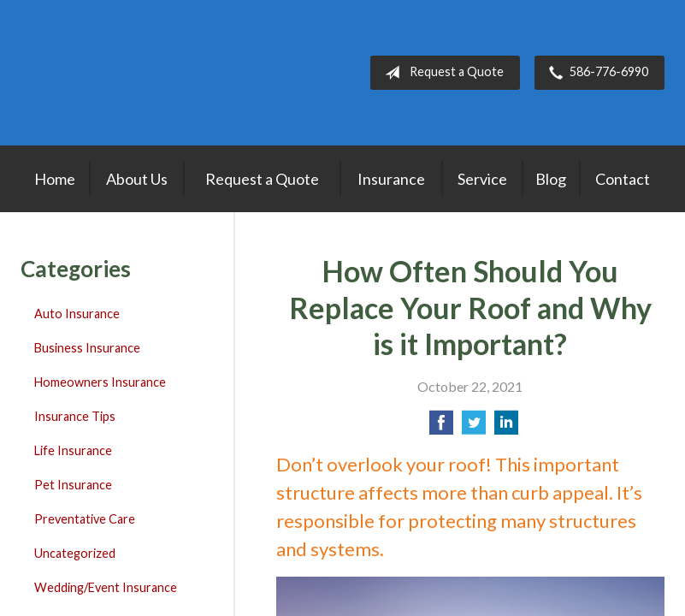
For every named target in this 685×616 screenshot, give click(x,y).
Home (55, 179)
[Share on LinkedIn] (506, 427)
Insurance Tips (75, 416)
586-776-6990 (595, 73)
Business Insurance (87, 348)
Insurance (391, 179)
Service (482, 179)
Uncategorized (75, 553)
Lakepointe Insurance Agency (127, 73)
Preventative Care (85, 519)
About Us (137, 179)
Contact (623, 179)
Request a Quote (441, 73)
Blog (551, 179)
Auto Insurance (77, 314)
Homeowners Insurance (100, 382)
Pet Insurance (73, 485)
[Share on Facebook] (441, 427)
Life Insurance (73, 450)
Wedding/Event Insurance (106, 587)
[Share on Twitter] (474, 427)
